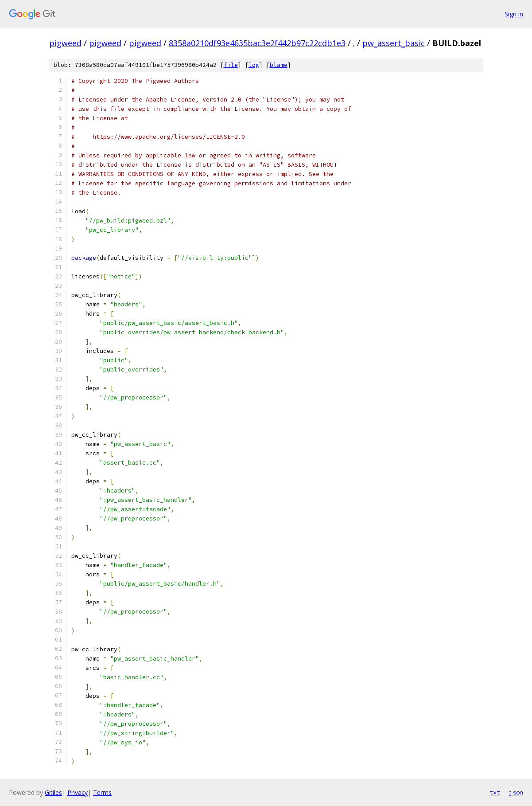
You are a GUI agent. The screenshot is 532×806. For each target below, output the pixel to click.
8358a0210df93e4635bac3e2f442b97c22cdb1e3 (257, 43)
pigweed (65, 43)
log (254, 65)
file (231, 65)
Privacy (78, 792)
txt (495, 792)
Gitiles (53, 792)
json (516, 792)
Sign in (514, 14)
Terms (102, 792)
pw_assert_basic (394, 43)
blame (279, 65)
